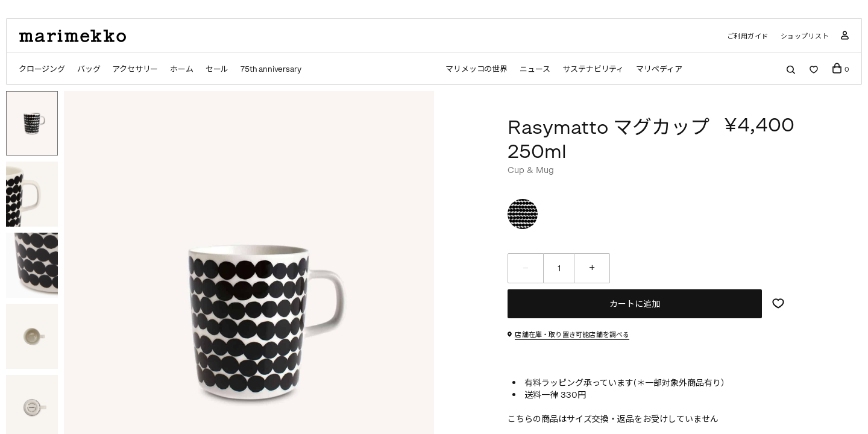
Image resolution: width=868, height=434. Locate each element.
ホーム (182, 69)
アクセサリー (135, 69)
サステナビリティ (593, 69)
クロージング (42, 69)
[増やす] (592, 268)
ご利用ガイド (748, 36)
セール (218, 69)
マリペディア (660, 69)
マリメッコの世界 (476, 69)
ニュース (535, 69)
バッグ (89, 69)
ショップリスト (805, 36)
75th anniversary (271, 69)
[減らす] (526, 268)
